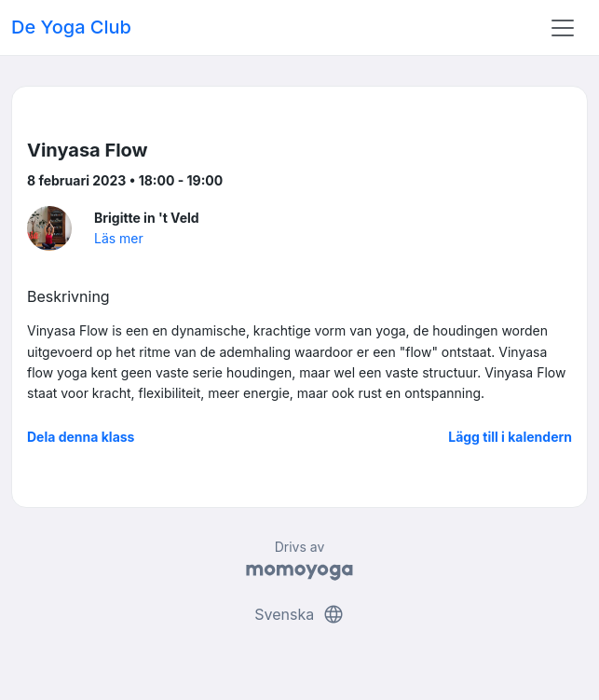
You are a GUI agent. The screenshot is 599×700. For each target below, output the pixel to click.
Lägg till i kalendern (510, 437)
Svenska (299, 614)
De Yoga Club (71, 27)
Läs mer (119, 238)
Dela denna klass (81, 437)
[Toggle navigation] (563, 28)
